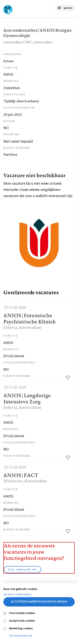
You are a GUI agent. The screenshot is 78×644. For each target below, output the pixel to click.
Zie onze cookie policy (17, 594)
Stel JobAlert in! (22, 570)
